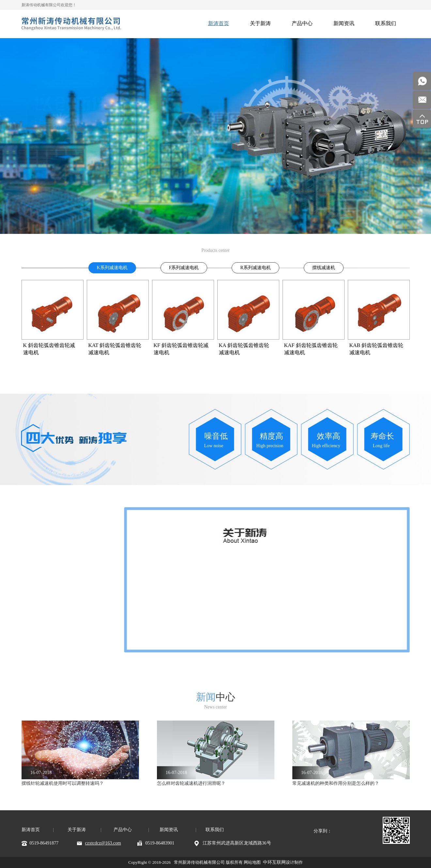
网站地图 (252, 862)
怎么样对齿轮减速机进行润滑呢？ (191, 783)
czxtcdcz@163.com (103, 843)
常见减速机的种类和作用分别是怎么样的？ (336, 783)
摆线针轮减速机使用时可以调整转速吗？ (63, 783)
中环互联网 (274, 862)
